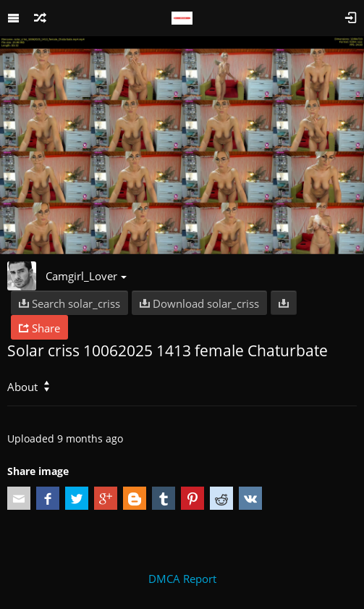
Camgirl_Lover (86, 276)
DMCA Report (182, 579)
